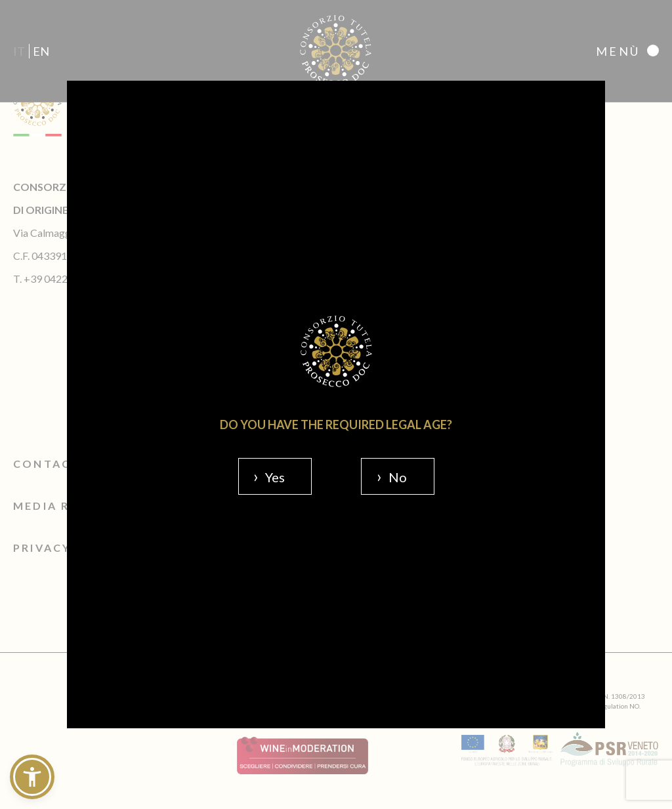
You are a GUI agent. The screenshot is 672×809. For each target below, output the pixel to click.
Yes (275, 477)
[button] (32, 777)
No (398, 477)
